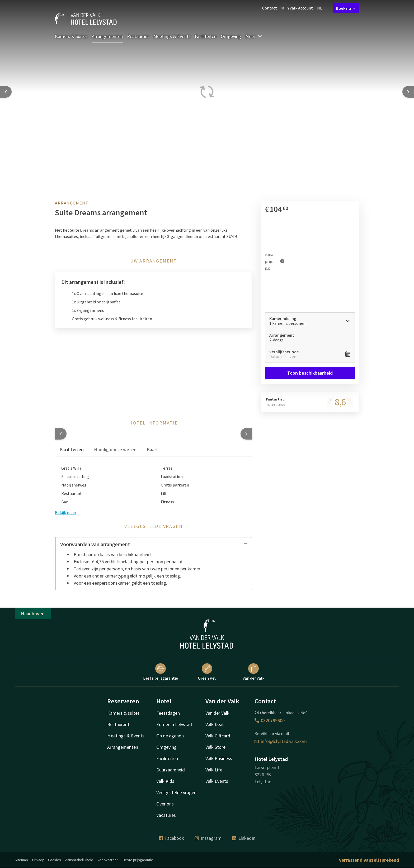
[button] (61, 434)
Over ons (165, 804)
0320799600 (270, 720)
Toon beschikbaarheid (310, 373)
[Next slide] (408, 92)
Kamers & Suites (71, 36)
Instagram (208, 838)
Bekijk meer (66, 512)
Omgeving (231, 36)
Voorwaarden (108, 860)
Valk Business (219, 758)
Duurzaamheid (171, 770)
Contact (270, 8)
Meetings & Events (172, 36)
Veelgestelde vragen (176, 792)
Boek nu (346, 8)
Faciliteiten (206, 36)
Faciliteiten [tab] (72, 449)
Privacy (38, 860)
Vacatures (166, 815)
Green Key (207, 672)
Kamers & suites (123, 713)
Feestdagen (168, 713)
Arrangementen (107, 36)
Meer (254, 36)
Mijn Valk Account (297, 8)
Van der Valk (253, 672)
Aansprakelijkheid (79, 860)
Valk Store (215, 747)
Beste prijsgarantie (161, 672)
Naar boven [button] (33, 614)
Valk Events (217, 781)
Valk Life (214, 770)
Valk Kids (165, 781)
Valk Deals (215, 724)
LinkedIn (244, 838)
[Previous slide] (6, 92)
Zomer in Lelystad (174, 724)
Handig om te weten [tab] (115, 449)
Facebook (171, 838)
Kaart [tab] (153, 449)
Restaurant (138, 36)
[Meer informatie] (282, 261)
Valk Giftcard (218, 736)
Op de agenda (170, 736)
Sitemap (21, 860)
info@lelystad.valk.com (281, 741)
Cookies (55, 860)
